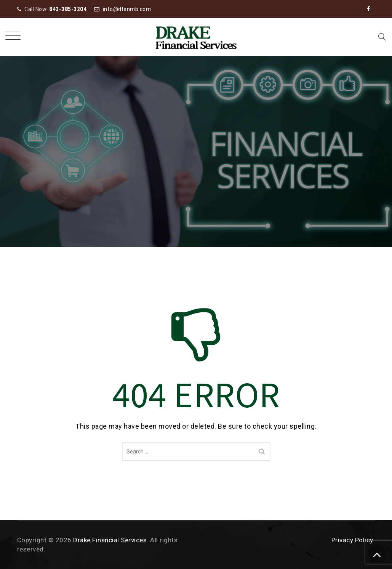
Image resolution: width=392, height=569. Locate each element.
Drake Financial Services (110, 540)
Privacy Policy (352, 540)
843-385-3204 (68, 9)
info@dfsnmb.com (127, 9)
